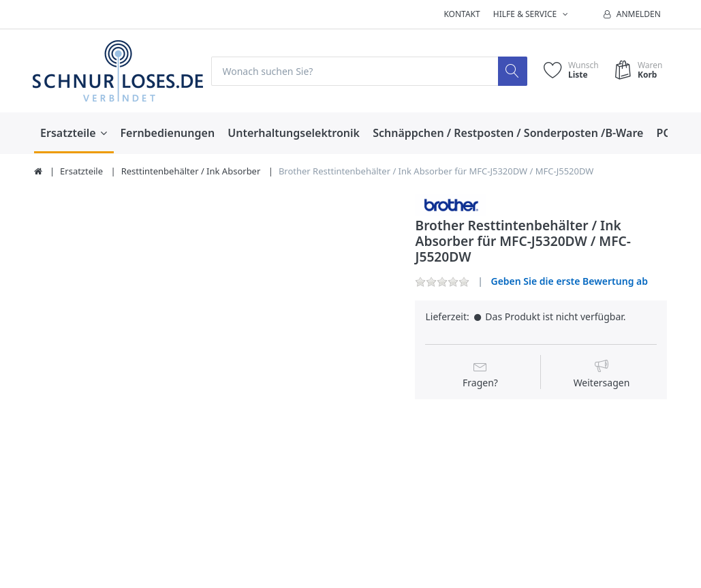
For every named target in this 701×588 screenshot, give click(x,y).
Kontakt (462, 14)
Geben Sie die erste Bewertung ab (569, 281)
